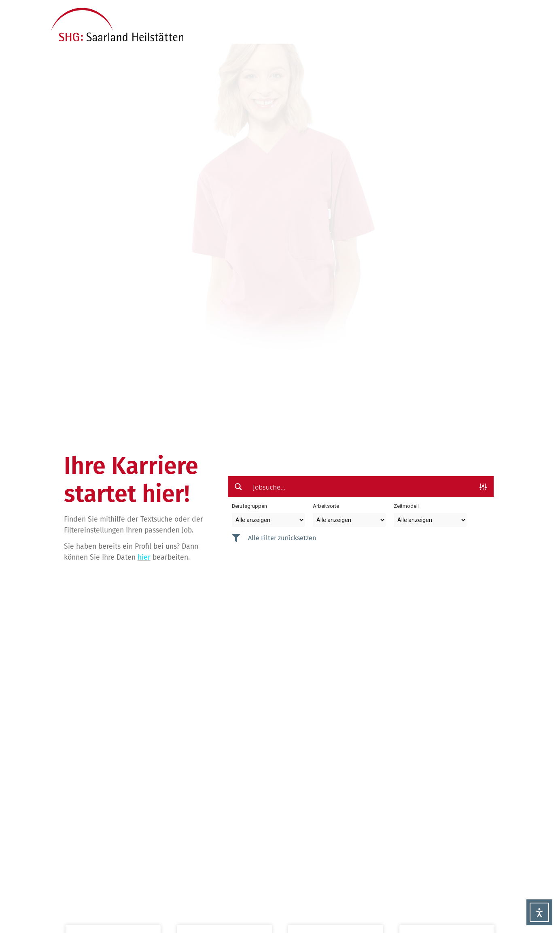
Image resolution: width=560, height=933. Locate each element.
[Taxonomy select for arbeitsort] (349, 520)
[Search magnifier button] (238, 487)
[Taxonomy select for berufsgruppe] (268, 520)
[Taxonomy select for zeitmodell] (430, 520)
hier (144, 557)
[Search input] (361, 487)
